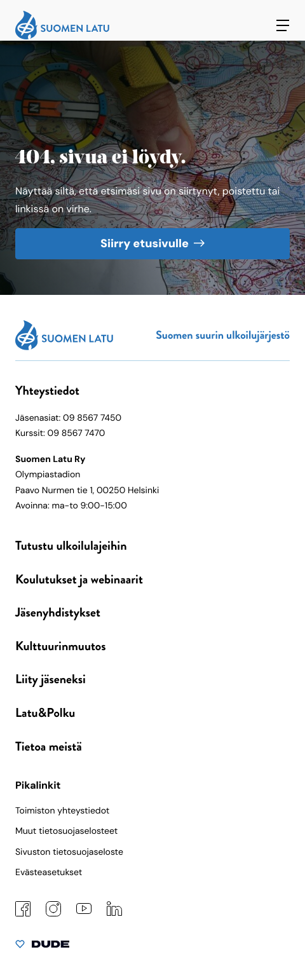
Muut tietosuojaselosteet (66, 831)
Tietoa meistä (49, 746)
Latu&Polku (45, 713)
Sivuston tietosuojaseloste (69, 852)
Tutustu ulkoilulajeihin (71, 546)
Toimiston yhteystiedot (62, 811)
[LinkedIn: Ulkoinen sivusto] (114, 913)
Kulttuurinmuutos (61, 646)
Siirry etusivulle (145, 243)
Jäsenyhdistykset (58, 612)
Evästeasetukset (49, 873)
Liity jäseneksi (51, 679)
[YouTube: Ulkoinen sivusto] (84, 911)
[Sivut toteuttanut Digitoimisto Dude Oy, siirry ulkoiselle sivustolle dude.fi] (42, 947)
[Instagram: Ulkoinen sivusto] (53, 914)
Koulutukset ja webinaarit (79, 579)
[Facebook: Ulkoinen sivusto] (23, 914)
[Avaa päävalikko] (283, 25)
